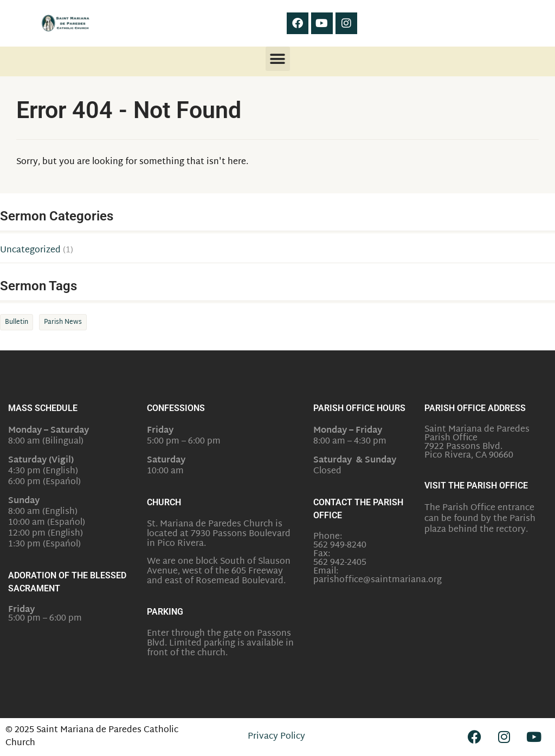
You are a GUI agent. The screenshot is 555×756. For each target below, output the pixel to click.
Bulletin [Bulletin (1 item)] (17, 322)
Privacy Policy (276, 737)
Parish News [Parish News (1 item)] (63, 322)
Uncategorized (30, 251)
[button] (278, 59)
